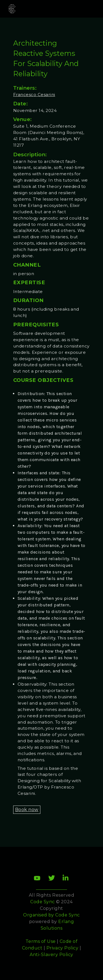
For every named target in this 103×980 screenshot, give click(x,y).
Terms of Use (41, 941)
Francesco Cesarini (34, 95)
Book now (27, 810)
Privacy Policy (62, 948)
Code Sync (67, 915)
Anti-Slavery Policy (51, 955)
